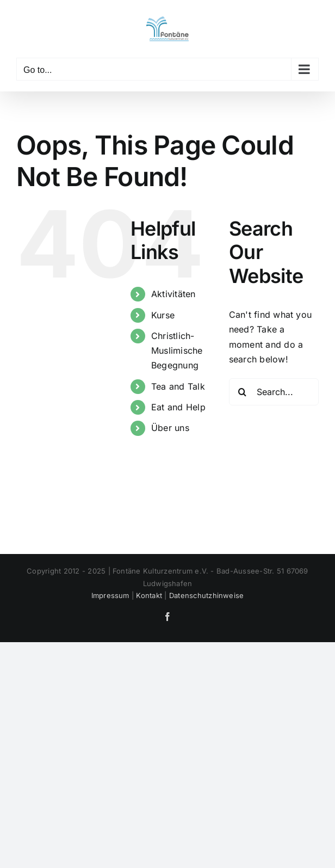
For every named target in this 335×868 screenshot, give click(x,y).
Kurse (163, 315)
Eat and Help (178, 407)
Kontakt (149, 595)
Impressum (110, 595)
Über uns (170, 428)
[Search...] (274, 392)
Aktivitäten (173, 294)
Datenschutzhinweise (207, 595)
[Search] (243, 392)
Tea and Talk (178, 386)
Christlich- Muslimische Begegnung (177, 350)
